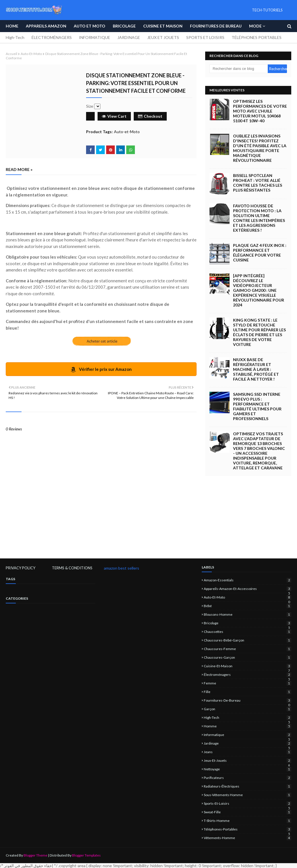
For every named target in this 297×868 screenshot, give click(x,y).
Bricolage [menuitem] (124, 26)
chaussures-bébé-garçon (247, 640)
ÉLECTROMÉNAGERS (52, 37)
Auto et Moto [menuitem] (90, 26)
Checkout (150, 116)
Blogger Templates (86, 855)
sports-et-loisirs (247, 803)
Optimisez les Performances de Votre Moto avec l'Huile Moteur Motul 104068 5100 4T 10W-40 (260, 111)
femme (247, 683)
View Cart (114, 116)
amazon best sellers (122, 568)
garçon (247, 709)
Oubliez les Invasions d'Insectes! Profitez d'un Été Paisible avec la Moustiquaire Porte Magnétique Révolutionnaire (260, 148)
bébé (247, 606)
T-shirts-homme (247, 821)
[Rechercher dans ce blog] (239, 69)
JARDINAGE (129, 37)
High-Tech (15, 37)
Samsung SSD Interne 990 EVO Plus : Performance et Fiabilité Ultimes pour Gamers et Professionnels (257, 406)
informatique (247, 735)
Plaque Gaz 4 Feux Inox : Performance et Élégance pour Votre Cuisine (260, 253)
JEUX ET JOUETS (163, 37)
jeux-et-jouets (247, 760)
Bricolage (247, 623)
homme (247, 726)
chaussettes (247, 632)
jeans (247, 752)
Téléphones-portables (247, 829)
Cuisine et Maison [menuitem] (163, 26)
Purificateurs (247, 778)
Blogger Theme (35, 855)
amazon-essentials (247, 580)
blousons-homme (247, 614)
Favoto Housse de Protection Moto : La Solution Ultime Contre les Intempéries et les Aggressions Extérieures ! (259, 218)
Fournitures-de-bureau (247, 700)
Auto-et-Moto (31, 54)
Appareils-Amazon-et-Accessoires (247, 589)
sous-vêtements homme (247, 795)
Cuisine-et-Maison (247, 666)
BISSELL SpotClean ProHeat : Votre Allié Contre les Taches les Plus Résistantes (258, 183)
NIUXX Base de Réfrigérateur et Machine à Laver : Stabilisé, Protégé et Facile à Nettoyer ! (256, 369)
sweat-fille (247, 812)
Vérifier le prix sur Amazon (101, 369)
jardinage (247, 743)
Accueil (11, 54)
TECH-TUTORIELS (267, 10)
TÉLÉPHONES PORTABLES (257, 37)
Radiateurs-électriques (247, 786)
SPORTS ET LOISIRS (205, 37)
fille (247, 692)
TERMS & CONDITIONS (72, 568)
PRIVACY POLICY (21, 568)
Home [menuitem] (12, 26)
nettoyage (247, 769)
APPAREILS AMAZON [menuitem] (46, 26)
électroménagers (247, 675)
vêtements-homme (247, 838)
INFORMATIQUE (95, 37)
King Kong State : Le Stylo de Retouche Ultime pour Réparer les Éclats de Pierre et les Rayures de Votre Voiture (259, 332)
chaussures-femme (247, 649)
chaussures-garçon (247, 657)
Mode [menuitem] (255, 26)
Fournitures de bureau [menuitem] (216, 26)
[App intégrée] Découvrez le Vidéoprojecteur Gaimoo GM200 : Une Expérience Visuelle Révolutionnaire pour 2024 (259, 290)
